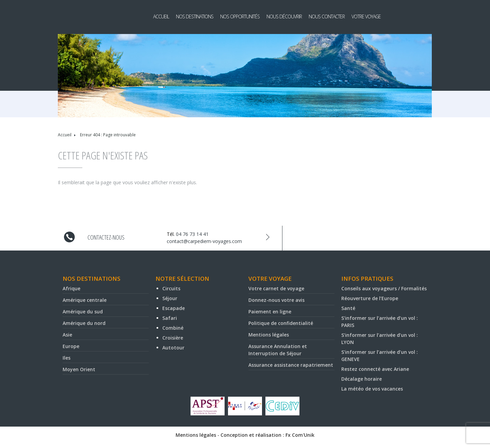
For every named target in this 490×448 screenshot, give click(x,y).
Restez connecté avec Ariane (375, 369)
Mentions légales (269, 335)
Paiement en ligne (270, 312)
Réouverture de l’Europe (370, 298)
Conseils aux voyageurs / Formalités (384, 288)
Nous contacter (327, 16)
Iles (67, 358)
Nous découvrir (284, 16)
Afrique (71, 288)
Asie (67, 335)
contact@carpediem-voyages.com (204, 241)
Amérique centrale (85, 300)
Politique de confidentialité (281, 323)
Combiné (173, 328)
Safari (170, 318)
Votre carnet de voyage (276, 288)
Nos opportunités (240, 16)
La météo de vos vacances (372, 389)
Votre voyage (366, 16)
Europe (71, 346)
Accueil (161, 16)
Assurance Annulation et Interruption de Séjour (278, 350)
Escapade (174, 308)
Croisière (173, 338)
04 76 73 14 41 (192, 234)
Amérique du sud (83, 312)
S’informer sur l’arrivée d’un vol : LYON (380, 339)
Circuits (171, 288)
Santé (348, 308)
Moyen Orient (79, 369)
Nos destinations (195, 16)
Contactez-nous (106, 237)
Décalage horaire (362, 379)
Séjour (170, 298)
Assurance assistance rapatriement (291, 365)
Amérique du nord (84, 323)
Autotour (173, 348)
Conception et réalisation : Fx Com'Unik (267, 435)
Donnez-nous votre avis (276, 300)
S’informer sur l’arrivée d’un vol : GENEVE (380, 356)
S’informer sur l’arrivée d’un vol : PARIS (380, 322)
